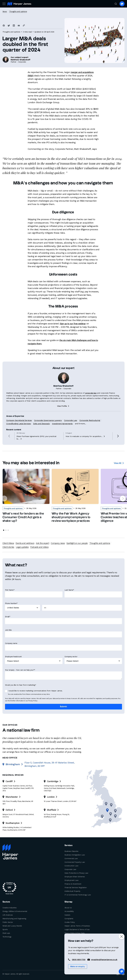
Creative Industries (10, 907)
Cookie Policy (70, 922)
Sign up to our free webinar (74, 324)
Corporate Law (70, 432)
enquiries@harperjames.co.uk (104, 960)
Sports (5, 929)
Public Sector (8, 922)
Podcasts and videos (26, 547)
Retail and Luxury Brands (12, 926)
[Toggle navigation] (4, 4)
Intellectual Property (72, 891)
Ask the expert (42, 543)
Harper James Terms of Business (77, 926)
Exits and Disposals (41, 436)
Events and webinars (25, 543)
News (5, 11)
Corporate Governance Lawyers (48, 432)
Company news (57, 543)
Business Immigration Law (75, 855)
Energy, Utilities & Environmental (15, 911)
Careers (67, 915)
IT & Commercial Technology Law (78, 895)
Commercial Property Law (75, 862)
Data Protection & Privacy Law (76, 873)
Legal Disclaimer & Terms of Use (77, 929)
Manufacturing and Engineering (14, 918)
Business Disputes (71, 851)
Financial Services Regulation (76, 887)
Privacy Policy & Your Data (75, 933)
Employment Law (71, 880)
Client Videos (8, 543)
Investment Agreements (62, 436)
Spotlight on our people (77, 543)
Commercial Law (71, 858)
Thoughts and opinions (18, 11)
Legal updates (9, 547)
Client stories (117, 543)
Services (68, 845)
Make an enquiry (78, 967)
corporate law (91, 405)
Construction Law (71, 866)
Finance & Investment (73, 884)
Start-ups (6, 933)
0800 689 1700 (79, 960)
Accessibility (69, 911)
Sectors (6, 902)
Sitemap (68, 902)
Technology (7, 936)
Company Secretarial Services (19, 432)
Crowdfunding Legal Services (18, 436)
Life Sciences (8, 915)
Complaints (69, 918)
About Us (68, 907)
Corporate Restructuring (89, 432)
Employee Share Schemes (75, 876)
